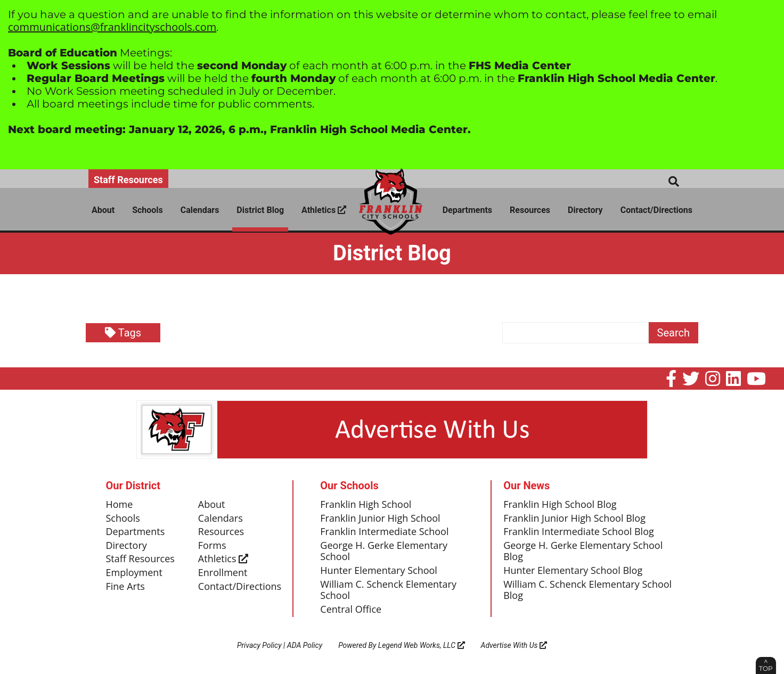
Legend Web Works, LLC (422, 645)
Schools (148, 210)
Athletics (324, 210)
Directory (585, 210)
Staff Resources (128, 180)
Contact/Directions (656, 210)
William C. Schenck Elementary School (388, 590)
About (103, 210)
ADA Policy (305, 645)
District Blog (260, 210)
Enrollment (223, 573)
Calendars (200, 210)
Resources (530, 210)
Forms (212, 546)
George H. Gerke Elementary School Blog (583, 552)
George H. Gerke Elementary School (384, 552)
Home (120, 505)
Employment (134, 573)
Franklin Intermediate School (384, 532)
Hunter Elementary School (379, 571)
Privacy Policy (259, 645)
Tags (123, 333)
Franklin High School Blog (560, 505)
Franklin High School (366, 505)
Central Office (351, 610)
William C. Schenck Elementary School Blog (587, 590)
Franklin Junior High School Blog (574, 519)
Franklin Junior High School (380, 519)
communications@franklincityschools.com (112, 27)
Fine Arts (125, 587)
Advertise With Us (514, 645)
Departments (467, 210)
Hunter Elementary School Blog (573, 571)
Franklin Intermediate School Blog (579, 532)
